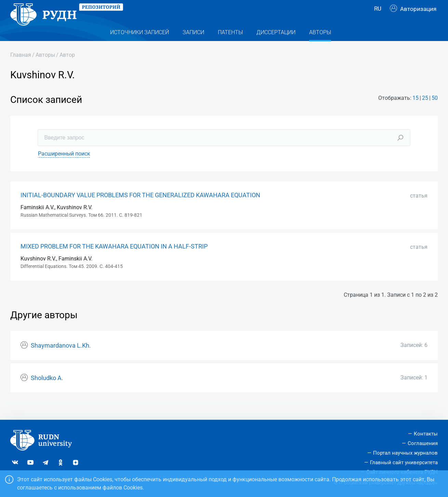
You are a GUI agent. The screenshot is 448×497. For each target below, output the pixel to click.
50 (435, 112)
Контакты (426, 434)
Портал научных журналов (405, 453)
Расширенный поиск (64, 167)
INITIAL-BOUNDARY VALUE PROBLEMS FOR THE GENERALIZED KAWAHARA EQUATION (140, 209)
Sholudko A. (47, 392)
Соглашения (423, 443)
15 (416, 112)
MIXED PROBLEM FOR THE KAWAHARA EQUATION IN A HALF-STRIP (114, 260)
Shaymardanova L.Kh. (61, 359)
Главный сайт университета (404, 462)
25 (425, 112)
